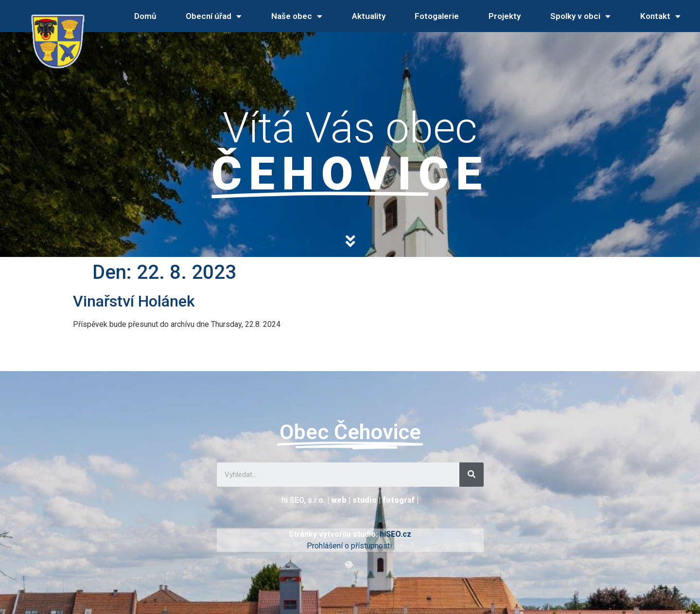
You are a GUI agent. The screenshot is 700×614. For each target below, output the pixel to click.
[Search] (472, 475)
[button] (350, 565)
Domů (145, 16)
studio (365, 500)
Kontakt (660, 16)
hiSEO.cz (395, 534)
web (339, 500)
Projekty (505, 16)
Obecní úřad (214, 16)
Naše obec (297, 16)
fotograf (399, 500)
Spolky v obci (580, 16)
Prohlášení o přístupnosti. (350, 546)
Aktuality (369, 16)
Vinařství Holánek (134, 301)
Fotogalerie (437, 16)
